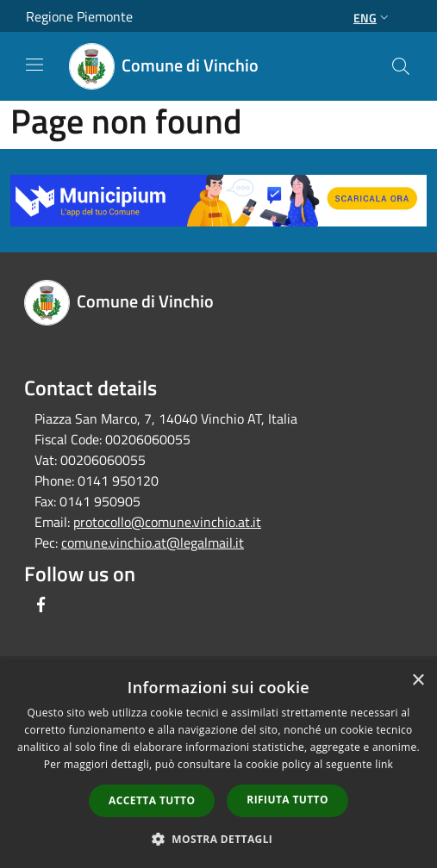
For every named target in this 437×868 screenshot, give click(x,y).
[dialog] (218, 765)
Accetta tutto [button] (152, 800)
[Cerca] (401, 66)
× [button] (418, 681)
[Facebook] (41, 604)
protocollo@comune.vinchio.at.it (167, 522)
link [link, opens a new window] (384, 764)
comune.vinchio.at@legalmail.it (153, 542)
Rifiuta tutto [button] (287, 800)
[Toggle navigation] (34, 65)
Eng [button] (373, 18)
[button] (219, 839)
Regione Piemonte (79, 16)
